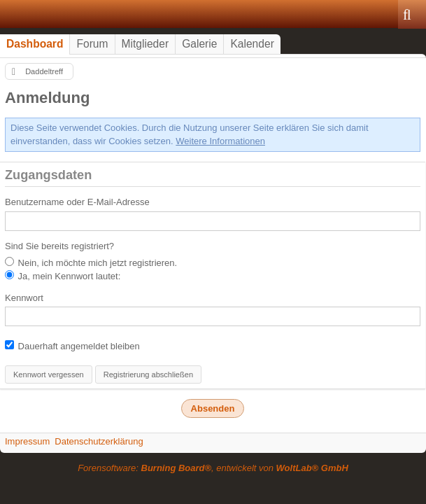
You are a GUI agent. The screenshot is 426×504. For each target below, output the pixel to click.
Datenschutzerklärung (99, 441)
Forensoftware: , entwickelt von (213, 468)
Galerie (199, 44)
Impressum (27, 441)
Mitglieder (145, 44)
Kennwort (24, 298)
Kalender (252, 44)
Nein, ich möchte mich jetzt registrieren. (91, 262)
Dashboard (35, 44)
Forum (92, 44)
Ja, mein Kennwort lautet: (63, 276)
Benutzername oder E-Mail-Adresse (77, 202)
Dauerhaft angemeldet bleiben (72, 346)
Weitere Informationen (220, 141)
